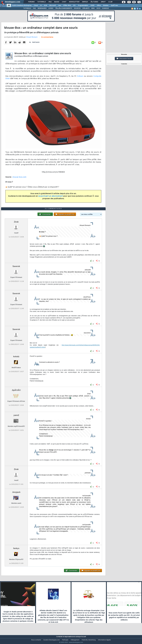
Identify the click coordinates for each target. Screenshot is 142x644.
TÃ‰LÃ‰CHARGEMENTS (64, 8)
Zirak (16, 226)
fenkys (16, 553)
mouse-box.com (20, 179)
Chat (64, 2)
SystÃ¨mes (114, 6)
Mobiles (106, 6)
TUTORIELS (27, 8)
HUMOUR (105, 8)
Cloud (36, 6)
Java (59, 6)
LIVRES (51, 8)
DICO (98, 8)
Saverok (16, 271)
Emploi (85, 2)
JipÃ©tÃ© (16, 395)
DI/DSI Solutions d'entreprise (22, 6)
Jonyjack (16, 497)
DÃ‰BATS (86, 8)
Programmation (83, 6)
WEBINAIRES (42, 8)
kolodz (16, 361)
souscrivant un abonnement (51, 198)
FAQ (50, 2)
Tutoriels (42, 2)
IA (41, 6)
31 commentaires (47, 39)
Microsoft (53, 6)
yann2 (16, 420)
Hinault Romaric (32, 39)
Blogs (57, 2)
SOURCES (77, 8)
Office (99, 6)
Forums (31, 2)
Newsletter (74, 2)
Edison (80, 78)
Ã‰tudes (94, 2)
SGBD (92, 6)
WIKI (93, 8)
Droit (103, 2)
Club (110, 2)
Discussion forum (124, 59)
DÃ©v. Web (67, 6)
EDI (74, 6)
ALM (45, 6)
